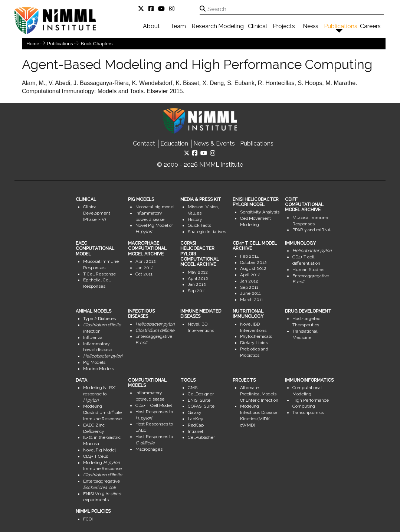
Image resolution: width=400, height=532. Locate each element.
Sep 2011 (197, 291)
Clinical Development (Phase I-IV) (97, 213)
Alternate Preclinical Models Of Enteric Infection (259, 394)
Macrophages (149, 449)
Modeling (231, 26)
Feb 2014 (249, 256)
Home (33, 44)
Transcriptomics (308, 412)
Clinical (258, 26)
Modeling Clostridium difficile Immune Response (102, 412)
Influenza (93, 337)
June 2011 (250, 293)
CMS (193, 388)
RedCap (196, 425)
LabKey (196, 419)
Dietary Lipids (254, 343)
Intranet (196, 431)
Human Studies (308, 270)
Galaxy (195, 412)
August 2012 (253, 268)
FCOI (88, 519)
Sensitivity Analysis (260, 212)
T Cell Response (99, 274)
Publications (341, 26)
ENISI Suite (199, 400)
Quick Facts (199, 225)
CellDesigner (201, 394)
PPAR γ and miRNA (312, 230)
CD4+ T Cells (96, 456)
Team (178, 26)
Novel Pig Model (99, 450)
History (195, 219)
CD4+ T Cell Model (154, 405)
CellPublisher (201, 437)
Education (174, 143)
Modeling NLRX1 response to (100, 394)
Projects (284, 26)
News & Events (214, 143)
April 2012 (146, 261)
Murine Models (99, 369)
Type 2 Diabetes (99, 319)
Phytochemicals (256, 336)
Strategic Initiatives (207, 232)
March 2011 (252, 300)
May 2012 (198, 272)
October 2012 (253, 262)
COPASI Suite (201, 406)
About (151, 26)
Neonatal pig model (155, 207)
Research (204, 26)
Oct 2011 (144, 274)
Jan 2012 (145, 268)
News (311, 26)
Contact (144, 143)
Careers (370, 26)
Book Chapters (97, 44)
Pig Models (94, 362)
